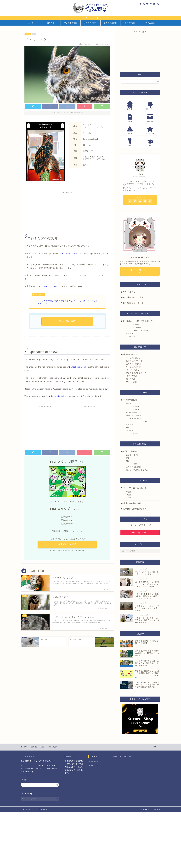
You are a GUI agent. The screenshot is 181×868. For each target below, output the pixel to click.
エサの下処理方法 (133, 364)
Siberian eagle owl (55, 396)
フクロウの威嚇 (133, 407)
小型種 (129, 492)
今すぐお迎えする (67, 544)
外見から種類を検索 (132, 503)
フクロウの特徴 (110, 23)
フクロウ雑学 (130, 23)
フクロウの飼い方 (133, 358)
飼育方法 (51, 23)
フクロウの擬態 (133, 410)
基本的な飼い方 (130, 354)
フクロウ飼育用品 (133, 328)
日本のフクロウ (90, 23)
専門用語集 (150, 23)
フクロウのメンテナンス (136, 373)
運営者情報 (94, 762)
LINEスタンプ (130, 292)
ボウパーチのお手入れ (135, 370)
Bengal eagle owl (77, 367)
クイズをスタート (140, 533)
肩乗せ (129, 461)
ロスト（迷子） (133, 455)
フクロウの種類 (71, 23)
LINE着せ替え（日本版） (134, 298)
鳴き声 (129, 404)
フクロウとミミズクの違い (137, 422)
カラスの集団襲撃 (133, 467)
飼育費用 (130, 334)
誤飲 (128, 458)
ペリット (130, 425)
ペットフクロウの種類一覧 (135, 488)
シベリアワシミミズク (45, 287)
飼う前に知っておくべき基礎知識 (138, 321)
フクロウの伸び (133, 434)
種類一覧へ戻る (67, 321)
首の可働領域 (132, 413)
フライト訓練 (132, 382)
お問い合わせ (95, 765)
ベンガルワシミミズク (72, 254)
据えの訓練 (131, 379)
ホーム (31, 23)
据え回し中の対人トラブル (137, 470)
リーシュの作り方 (133, 367)
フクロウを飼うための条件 (137, 331)
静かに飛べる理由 (133, 416)
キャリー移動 (132, 464)
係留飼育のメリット (134, 361)
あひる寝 (130, 431)
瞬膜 (128, 428)
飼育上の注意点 (130, 452)
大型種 (28, 34)
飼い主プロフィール (140, 271)
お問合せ (44, 809)
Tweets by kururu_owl (122, 756)
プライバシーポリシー (30, 809)
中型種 (129, 495)
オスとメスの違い (133, 419)
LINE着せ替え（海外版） (134, 303)
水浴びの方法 (132, 376)
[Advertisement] (67, 212)
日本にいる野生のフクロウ (135, 509)
